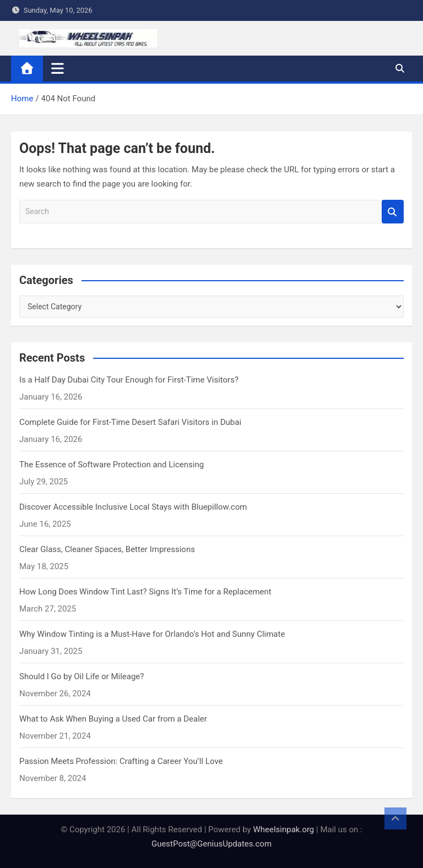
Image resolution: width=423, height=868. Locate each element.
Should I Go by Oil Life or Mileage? (82, 676)
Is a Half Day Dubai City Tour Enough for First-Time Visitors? (129, 380)
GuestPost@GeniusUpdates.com (211, 844)
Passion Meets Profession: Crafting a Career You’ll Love (121, 761)
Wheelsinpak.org (283, 829)
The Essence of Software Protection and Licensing (112, 465)
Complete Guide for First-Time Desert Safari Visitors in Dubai (130, 422)
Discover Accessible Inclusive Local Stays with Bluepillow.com (133, 507)
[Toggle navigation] (58, 68)
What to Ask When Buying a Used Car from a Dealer (113, 719)
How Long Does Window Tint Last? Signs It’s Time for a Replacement (145, 592)
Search (393, 212)
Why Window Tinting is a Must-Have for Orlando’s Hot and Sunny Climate (152, 634)
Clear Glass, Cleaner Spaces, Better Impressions (107, 549)
